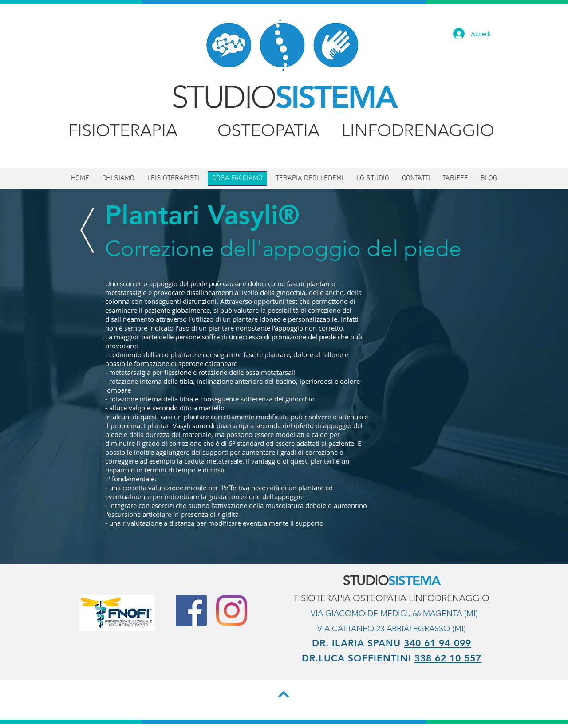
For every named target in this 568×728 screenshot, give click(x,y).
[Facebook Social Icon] (191, 610)
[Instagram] (232, 610)
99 (465, 643)
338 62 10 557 (448, 658)
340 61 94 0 (432, 643)
